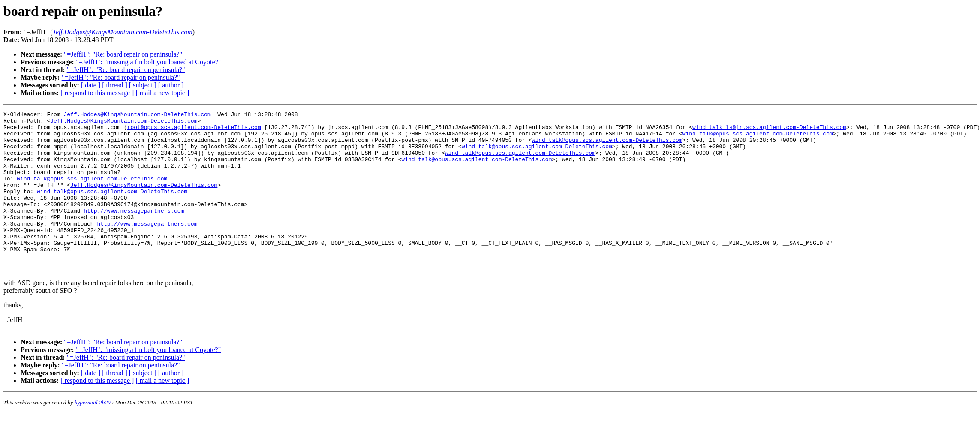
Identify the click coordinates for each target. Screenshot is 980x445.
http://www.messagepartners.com (134, 231)
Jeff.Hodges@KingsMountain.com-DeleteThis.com (137, 115)
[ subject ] (143, 85)
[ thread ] (115, 85)
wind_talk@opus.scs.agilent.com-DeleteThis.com (757, 138)
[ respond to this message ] (97, 93)
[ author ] (171, 85)
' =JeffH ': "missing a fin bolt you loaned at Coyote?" (149, 62)
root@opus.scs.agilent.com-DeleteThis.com (194, 131)
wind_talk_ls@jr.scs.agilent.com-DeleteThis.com (769, 131)
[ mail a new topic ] (162, 93)
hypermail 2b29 (93, 434)
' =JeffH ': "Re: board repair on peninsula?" (123, 54)
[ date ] (91, 85)
